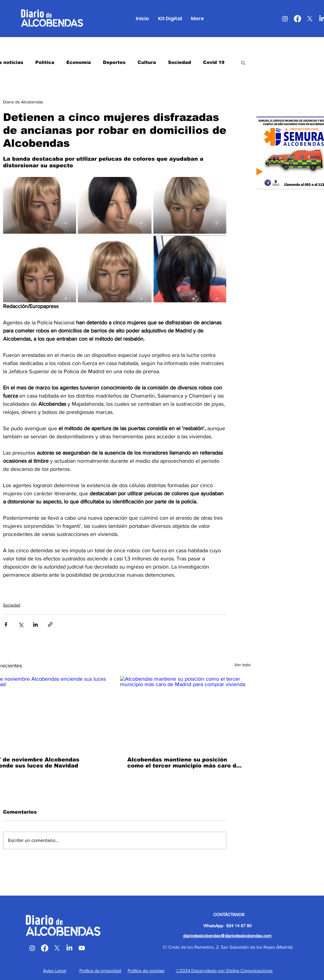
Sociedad (179, 62)
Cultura (147, 62)
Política (45, 62)
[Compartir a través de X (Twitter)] (21, 624)
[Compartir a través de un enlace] (50, 624)
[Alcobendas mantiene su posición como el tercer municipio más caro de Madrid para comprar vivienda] (185, 713)
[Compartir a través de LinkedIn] (35, 624)
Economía (79, 62)
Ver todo (243, 665)
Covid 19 (214, 62)
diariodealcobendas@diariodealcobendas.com (227, 936)
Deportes (114, 62)
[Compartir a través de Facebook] (6, 624)
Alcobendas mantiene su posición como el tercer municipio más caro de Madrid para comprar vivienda (184, 763)
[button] (243, 62)
